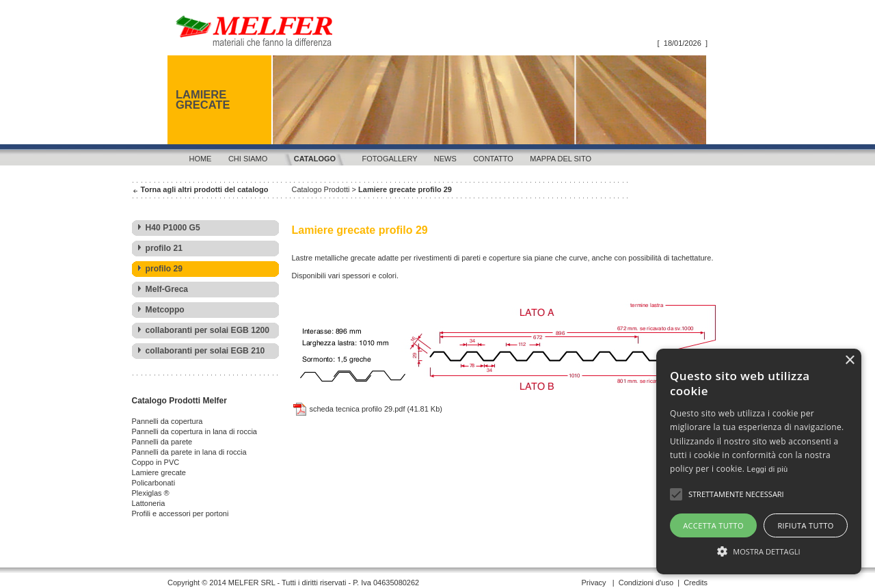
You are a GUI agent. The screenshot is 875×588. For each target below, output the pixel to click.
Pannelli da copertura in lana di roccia (194, 431)
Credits (696, 583)
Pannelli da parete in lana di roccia (189, 452)
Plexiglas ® (151, 493)
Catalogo (315, 159)
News (445, 159)
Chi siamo (248, 159)
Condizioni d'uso (646, 583)
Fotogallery (390, 159)
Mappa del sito (561, 159)
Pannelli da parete (162, 442)
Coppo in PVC (156, 462)
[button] (759, 550)
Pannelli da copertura (167, 421)
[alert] (759, 462)
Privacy (593, 583)
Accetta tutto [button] (713, 525)
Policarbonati (154, 483)
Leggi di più (768, 469)
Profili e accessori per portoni (180, 513)
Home (200, 159)
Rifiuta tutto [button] (805, 525)
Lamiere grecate (159, 472)
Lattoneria (149, 503)
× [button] (849, 361)
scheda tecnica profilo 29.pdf (349, 409)
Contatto (493, 159)
